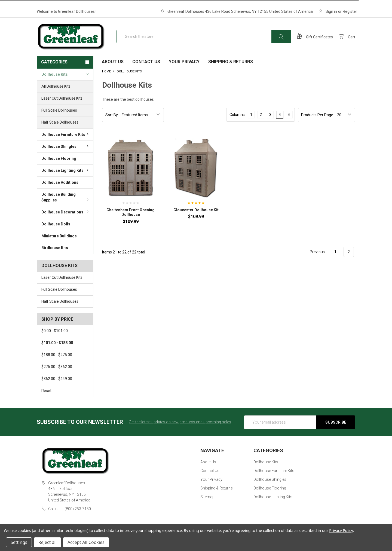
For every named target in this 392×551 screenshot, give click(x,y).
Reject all (48, 542)
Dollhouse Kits (65, 81)
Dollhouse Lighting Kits (66, 177)
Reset (46, 397)
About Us (113, 68)
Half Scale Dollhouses (60, 129)
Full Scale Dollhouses (59, 117)
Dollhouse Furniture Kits (66, 141)
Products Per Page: (318, 121)
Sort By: (112, 121)
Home (106, 78)
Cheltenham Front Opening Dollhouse (131, 219)
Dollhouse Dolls (56, 231)
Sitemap (207, 503)
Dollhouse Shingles (66, 153)
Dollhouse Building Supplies (66, 204)
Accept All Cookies (86, 542)
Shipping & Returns (231, 68)
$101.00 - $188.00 (57, 349)
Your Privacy (184, 68)
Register (350, 11)
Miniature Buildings (59, 242)
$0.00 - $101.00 (55, 337)
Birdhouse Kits (55, 254)
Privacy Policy (341, 530)
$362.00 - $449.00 (57, 385)
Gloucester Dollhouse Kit (196, 216)
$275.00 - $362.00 (57, 373)
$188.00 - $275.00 (57, 361)
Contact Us (146, 68)
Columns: (238, 121)
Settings (19, 542)
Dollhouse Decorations (66, 219)
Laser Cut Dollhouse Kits (62, 105)
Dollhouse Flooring (59, 165)
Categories (54, 68)
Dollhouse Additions (60, 189)
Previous (314, 259)
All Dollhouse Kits (56, 93)
